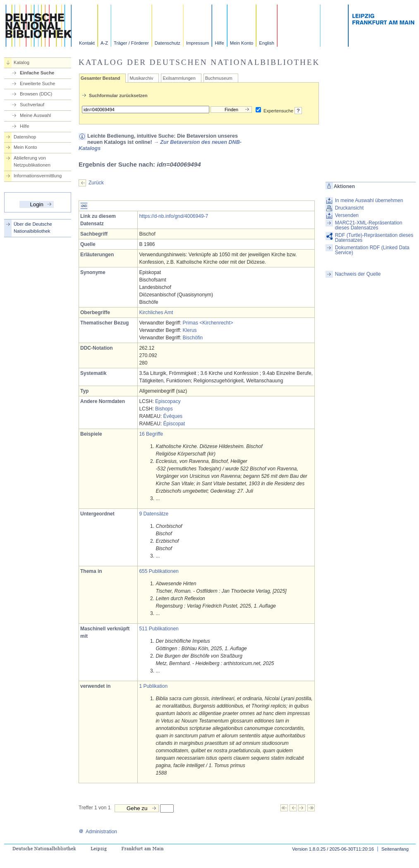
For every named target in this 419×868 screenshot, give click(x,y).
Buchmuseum (219, 78)
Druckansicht (349, 208)
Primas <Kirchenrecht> (208, 323)
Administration (98, 832)
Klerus (190, 330)
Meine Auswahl (35, 115)
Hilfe (219, 43)
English (267, 43)
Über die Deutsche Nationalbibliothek (33, 228)
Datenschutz (168, 43)
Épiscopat (174, 424)
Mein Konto (242, 43)
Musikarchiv (141, 78)
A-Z (104, 43)
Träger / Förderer (131, 43)
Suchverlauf (32, 105)
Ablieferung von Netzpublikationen (32, 161)
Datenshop (25, 137)
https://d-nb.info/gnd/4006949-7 (174, 216)
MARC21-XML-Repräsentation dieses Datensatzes (369, 225)
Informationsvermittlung (38, 176)
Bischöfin (193, 338)
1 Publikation (153, 686)
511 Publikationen (159, 629)
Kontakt (87, 43)
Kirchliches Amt (156, 312)
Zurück (96, 183)
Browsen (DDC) (36, 94)
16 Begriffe (151, 434)
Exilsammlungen (179, 78)
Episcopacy (168, 401)
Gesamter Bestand (100, 78)
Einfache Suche (37, 73)
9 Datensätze (154, 514)
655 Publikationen (159, 571)
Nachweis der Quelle (358, 274)
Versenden (347, 215)
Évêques (173, 416)
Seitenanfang (395, 849)
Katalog (22, 62)
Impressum (198, 43)
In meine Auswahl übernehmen (369, 200)
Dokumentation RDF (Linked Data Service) (372, 250)
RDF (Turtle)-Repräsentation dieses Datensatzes (374, 238)
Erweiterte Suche (37, 83)
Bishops (164, 409)
